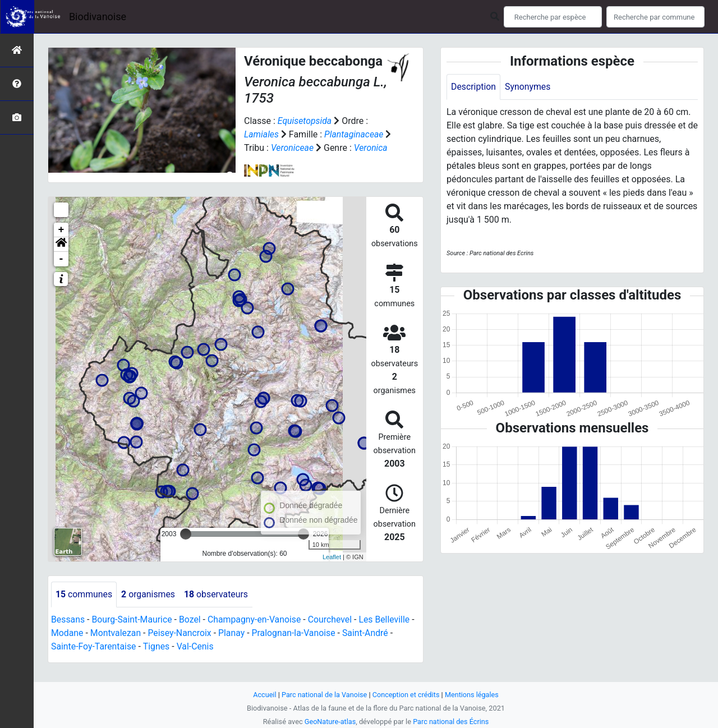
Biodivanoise (98, 17)
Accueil (264, 695)
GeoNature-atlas (330, 722)
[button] (61, 258)
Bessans (68, 633)
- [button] (61, 273)
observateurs (217, 608)
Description (474, 87)
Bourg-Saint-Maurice (133, 633)
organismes (149, 608)
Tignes (157, 660)
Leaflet (332, 570)
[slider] (186, 547)
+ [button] (61, 243)
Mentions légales (473, 695)
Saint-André (368, 646)
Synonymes (528, 87)
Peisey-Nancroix (181, 646)
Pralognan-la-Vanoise (296, 646)
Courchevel (333, 633)
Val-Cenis (197, 660)
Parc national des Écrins (451, 722)
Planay (233, 646)
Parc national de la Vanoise (324, 695)
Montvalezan (116, 646)
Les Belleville (388, 633)
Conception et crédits (406, 695)
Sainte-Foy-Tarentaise (94, 660)
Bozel (191, 633)
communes (84, 608)
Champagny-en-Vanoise (256, 633)
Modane (67, 646)
